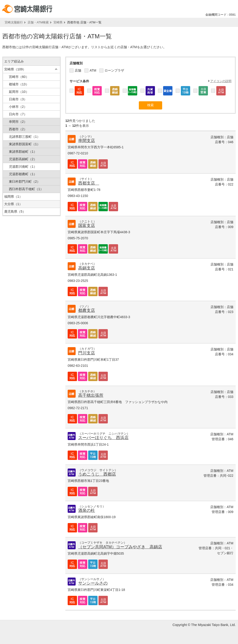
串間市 (18, 122)
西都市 (18, 129)
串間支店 (87, 141)
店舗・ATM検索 (38, 22)
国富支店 (87, 226)
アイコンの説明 (221, 81)
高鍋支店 (87, 268)
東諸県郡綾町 (23, 152)
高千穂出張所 (91, 395)
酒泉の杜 (87, 510)
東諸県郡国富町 (24, 144)
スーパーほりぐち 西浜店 (103, 438)
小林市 (18, 107)
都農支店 (87, 310)
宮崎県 (58, 22)
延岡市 (19, 92)
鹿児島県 (15, 211)
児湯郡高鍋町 (23, 159)
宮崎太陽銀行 (14, 22)
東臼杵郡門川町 (24, 182)
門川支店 (87, 353)
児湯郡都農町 (23, 174)
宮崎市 (19, 77)
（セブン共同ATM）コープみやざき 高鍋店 (120, 547)
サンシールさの (93, 583)
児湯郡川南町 (23, 167)
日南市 (18, 99)
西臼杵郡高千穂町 (26, 189)
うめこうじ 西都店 (97, 474)
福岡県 (13, 196)
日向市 (18, 114)
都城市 (19, 84)
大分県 (13, 204)
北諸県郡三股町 (24, 137)
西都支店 (89, 183)
